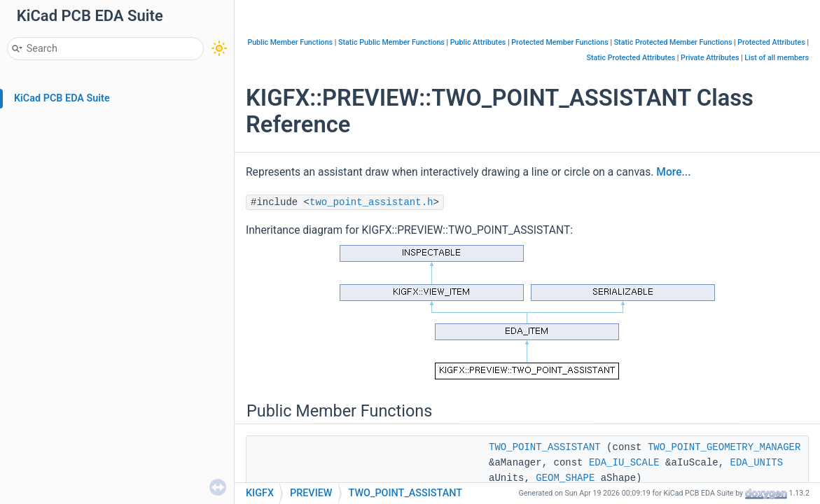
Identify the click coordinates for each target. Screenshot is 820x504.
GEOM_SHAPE (565, 478)
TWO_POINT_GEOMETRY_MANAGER (724, 447)
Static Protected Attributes (631, 58)
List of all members (777, 58)
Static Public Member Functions (391, 42)
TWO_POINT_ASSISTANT (545, 447)
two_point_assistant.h (371, 202)
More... (673, 172)
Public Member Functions (290, 42)
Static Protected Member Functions (673, 42)
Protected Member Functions (560, 42)
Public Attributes (478, 42)
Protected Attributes (771, 42)
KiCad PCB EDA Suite (62, 98)
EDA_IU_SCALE (624, 463)
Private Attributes (710, 58)
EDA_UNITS (757, 463)
